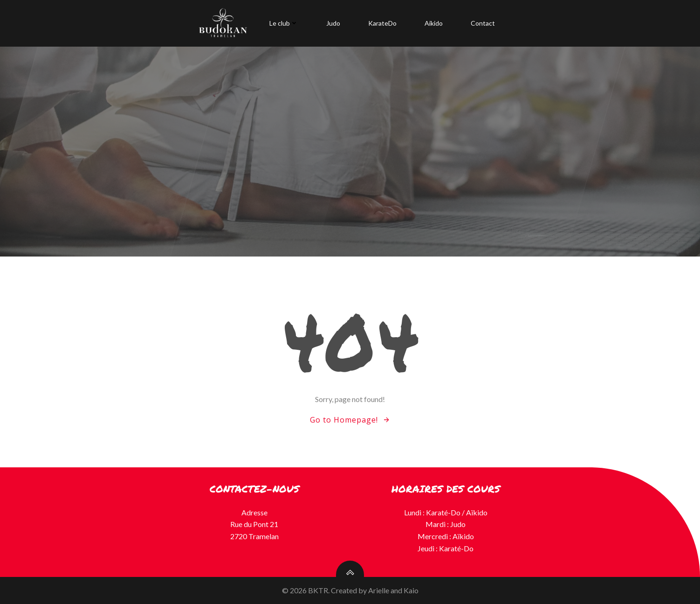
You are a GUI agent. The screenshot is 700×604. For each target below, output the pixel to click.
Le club (284, 23)
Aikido (434, 23)
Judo (333, 23)
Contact (483, 23)
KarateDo (382, 23)
